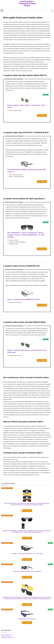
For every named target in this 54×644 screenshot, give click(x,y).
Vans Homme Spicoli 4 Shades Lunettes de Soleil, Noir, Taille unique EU (25, 171)
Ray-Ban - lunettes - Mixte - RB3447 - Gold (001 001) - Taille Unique (26, 106)
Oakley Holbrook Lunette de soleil (27, 620)
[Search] (52, 11)
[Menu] (2, 11)
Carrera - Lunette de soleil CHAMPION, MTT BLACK (24, 300)
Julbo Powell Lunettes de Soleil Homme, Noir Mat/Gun (27, 573)
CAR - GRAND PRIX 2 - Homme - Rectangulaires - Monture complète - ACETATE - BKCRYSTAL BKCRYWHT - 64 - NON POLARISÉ (26, 236)
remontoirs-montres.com (8, 639)
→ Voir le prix (43, 116)
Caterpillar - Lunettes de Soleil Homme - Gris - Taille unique (27, 555)
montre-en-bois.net (6, 638)
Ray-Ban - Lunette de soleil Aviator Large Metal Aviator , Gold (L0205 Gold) (25, 352)
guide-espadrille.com (7, 636)
